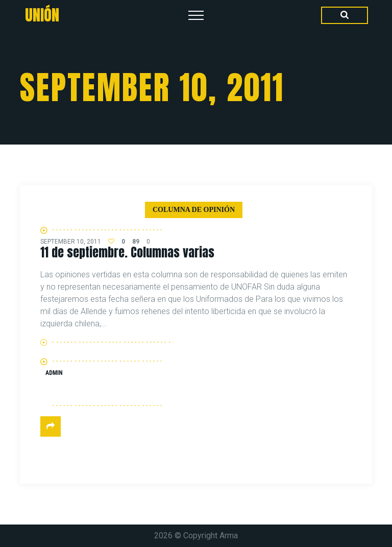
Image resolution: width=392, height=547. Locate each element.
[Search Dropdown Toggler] (345, 15)
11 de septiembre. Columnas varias (127, 252)
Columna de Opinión (194, 210)
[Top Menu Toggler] (196, 15)
